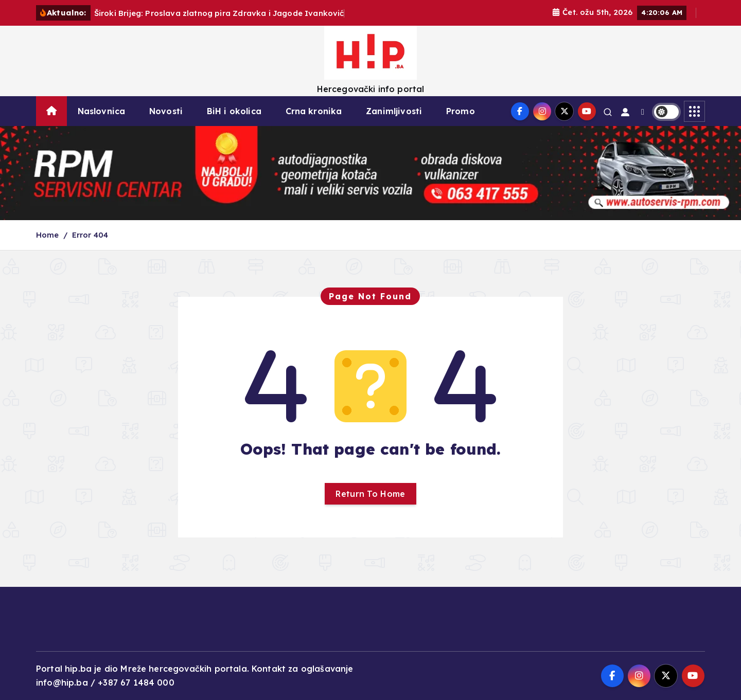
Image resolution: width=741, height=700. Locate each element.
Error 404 (90, 235)
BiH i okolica (234, 111)
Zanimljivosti (394, 111)
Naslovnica (102, 111)
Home (48, 235)
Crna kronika (314, 111)
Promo (461, 111)
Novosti (166, 111)
